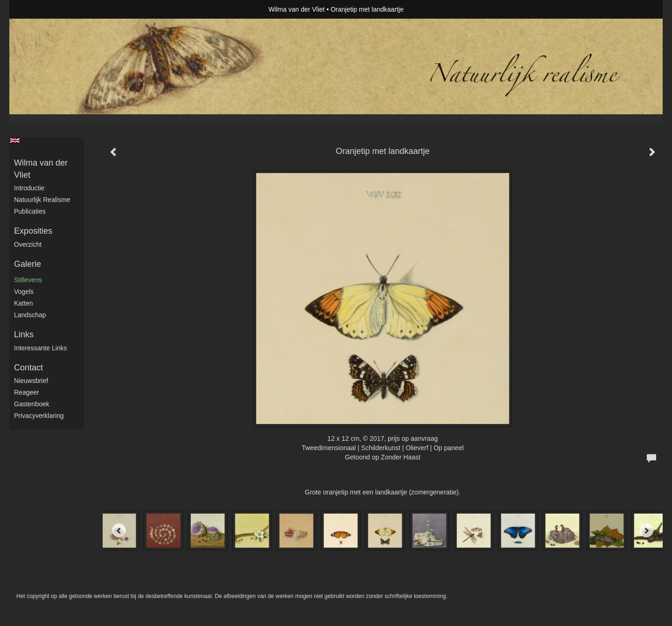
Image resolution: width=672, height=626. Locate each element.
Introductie (29, 188)
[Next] (646, 530)
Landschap (30, 315)
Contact (28, 368)
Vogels (24, 292)
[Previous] (119, 530)
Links (24, 334)
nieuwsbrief (31, 381)
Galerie (28, 264)
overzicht (28, 244)
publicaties (30, 211)
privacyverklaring (39, 416)
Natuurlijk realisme (42, 200)
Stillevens (28, 280)
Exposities (33, 231)
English (15, 140)
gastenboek (32, 404)
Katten (23, 303)
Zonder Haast (401, 457)
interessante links (41, 348)
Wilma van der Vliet (297, 9)
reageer (27, 392)
